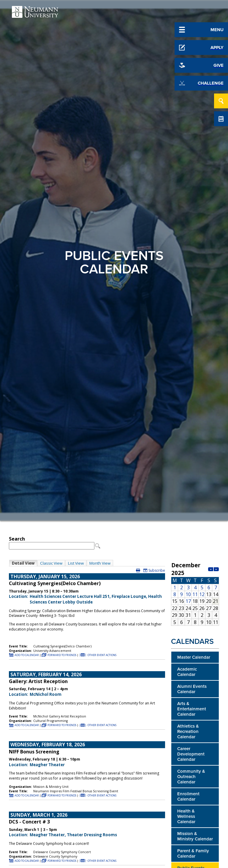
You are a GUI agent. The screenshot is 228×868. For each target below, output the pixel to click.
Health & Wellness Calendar (186, 816)
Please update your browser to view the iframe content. (87, 542)
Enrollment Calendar (188, 796)
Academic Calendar (187, 672)
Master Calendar (194, 657)
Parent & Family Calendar (193, 853)
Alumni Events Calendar (192, 689)
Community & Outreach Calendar (191, 777)
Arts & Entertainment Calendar (192, 709)
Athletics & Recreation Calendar (188, 731)
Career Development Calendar (191, 754)
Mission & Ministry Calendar (195, 836)
